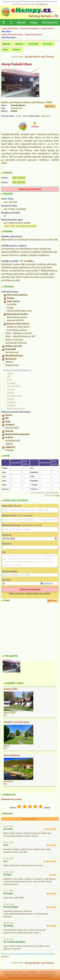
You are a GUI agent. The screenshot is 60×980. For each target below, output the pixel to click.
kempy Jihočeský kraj (10, 28)
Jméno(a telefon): (10, 571)
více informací (42, 4)
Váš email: (6, 580)
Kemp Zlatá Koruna (12, 755)
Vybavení (19, 44)
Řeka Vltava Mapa (9, 38)
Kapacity (6, 44)
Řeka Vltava (6, 32)
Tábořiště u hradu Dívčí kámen (17, 722)
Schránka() (50, 22)
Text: (4, 552)
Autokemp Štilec (11, 689)
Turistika (28, 261)
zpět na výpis (18, 57)
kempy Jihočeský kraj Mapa (12, 35)
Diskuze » (5, 956)
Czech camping (17, 972)
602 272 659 (19, 178)
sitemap (35, 975)
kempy (6, 972)
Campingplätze (31, 972)
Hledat (21, 22)
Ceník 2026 (33, 44)
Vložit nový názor (30, 819)
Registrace (26, 975)
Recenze (16, 49)
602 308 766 (19, 182)
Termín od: (7, 535)
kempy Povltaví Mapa (33, 35)
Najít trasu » (50, 106)
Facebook (43, 972)
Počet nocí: (7, 544)
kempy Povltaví (47, 28)
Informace (9, 975)
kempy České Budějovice (30, 28)
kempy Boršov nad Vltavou (40, 57)
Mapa (34, 22)
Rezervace (47, 44)
